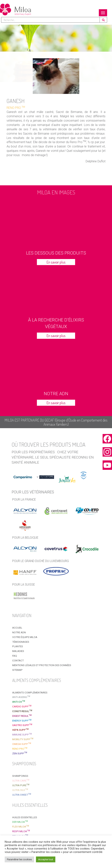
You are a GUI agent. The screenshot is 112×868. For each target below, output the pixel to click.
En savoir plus (56, 262)
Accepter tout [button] (46, 859)
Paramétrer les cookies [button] (19, 859)
